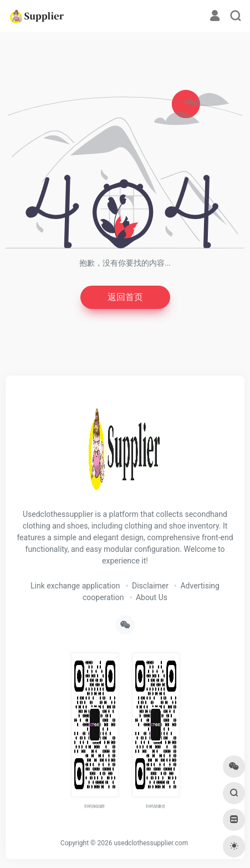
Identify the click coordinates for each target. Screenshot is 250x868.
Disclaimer (150, 586)
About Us (152, 597)
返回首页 (125, 297)
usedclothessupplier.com (151, 843)
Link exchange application (75, 586)
